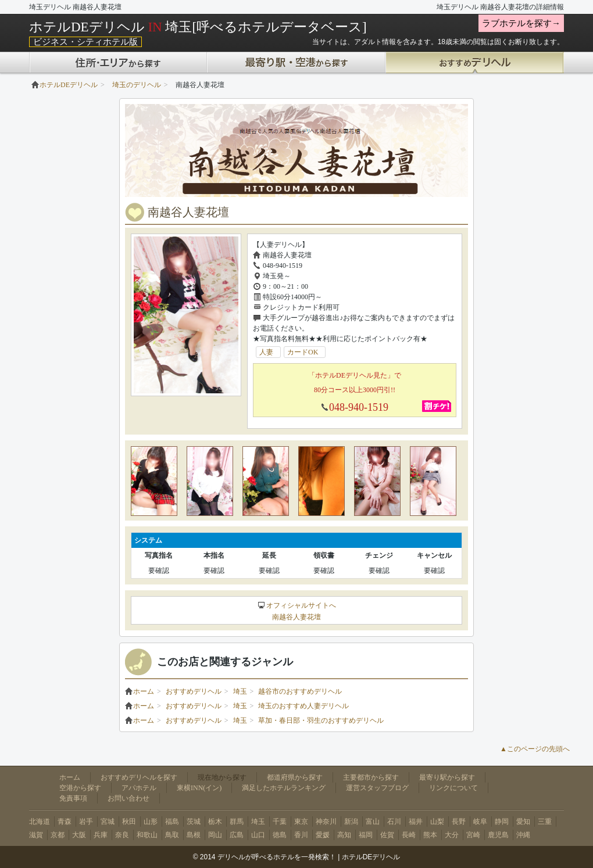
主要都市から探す (371, 777)
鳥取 (172, 835)
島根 (194, 835)
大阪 (79, 835)
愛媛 (323, 835)
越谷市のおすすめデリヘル (300, 691)
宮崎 (473, 835)
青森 (65, 822)
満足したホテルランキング (284, 788)
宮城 (108, 822)
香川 (301, 835)
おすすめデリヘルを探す (139, 777)
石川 (394, 822)
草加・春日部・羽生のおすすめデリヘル (321, 720)
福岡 (366, 835)
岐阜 (480, 822)
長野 (459, 822)
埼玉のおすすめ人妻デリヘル (303, 706)
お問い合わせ (128, 798)
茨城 (194, 822)
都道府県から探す (295, 777)
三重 (545, 822)
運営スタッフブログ (377, 788)
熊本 (430, 835)
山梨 (437, 822)
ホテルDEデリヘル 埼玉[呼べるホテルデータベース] (198, 27)
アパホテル (139, 788)
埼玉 (240, 691)
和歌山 (147, 835)
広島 (237, 835)
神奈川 (326, 822)
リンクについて (453, 788)
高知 (344, 835)
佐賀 (387, 835)
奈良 (122, 835)
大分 (452, 835)
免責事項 (73, 798)
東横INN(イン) (199, 788)
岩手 (86, 822)
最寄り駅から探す (447, 777)
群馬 (237, 822)
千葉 (280, 822)
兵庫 (101, 835)
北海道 (40, 822)
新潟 (351, 822)
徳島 (280, 835)
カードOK (306, 352)
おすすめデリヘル (194, 691)
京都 (58, 835)
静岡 (502, 822)
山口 (258, 835)
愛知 (523, 822)
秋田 (129, 822)
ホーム (140, 691)
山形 (151, 822)
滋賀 (36, 835)
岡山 (215, 835)
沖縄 (523, 835)
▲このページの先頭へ (535, 749)
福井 (416, 822)
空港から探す (80, 788)
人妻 (270, 352)
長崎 (409, 835)
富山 (373, 822)
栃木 (215, 822)
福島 (172, 822)
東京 (301, 822)
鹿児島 (498, 835)
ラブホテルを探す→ (521, 23)
